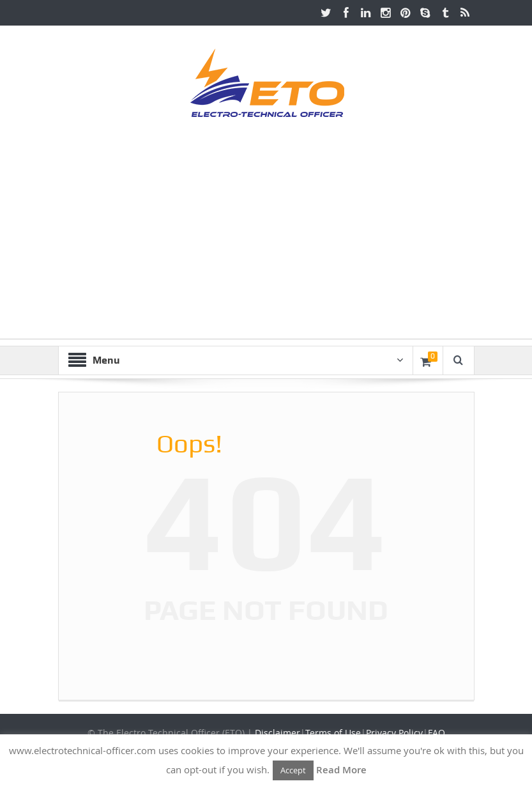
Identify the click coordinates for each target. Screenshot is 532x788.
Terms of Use (333, 733)
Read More (341, 770)
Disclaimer (277, 733)
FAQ (437, 733)
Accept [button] (293, 770)
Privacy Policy (394, 733)
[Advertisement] (266, 249)
